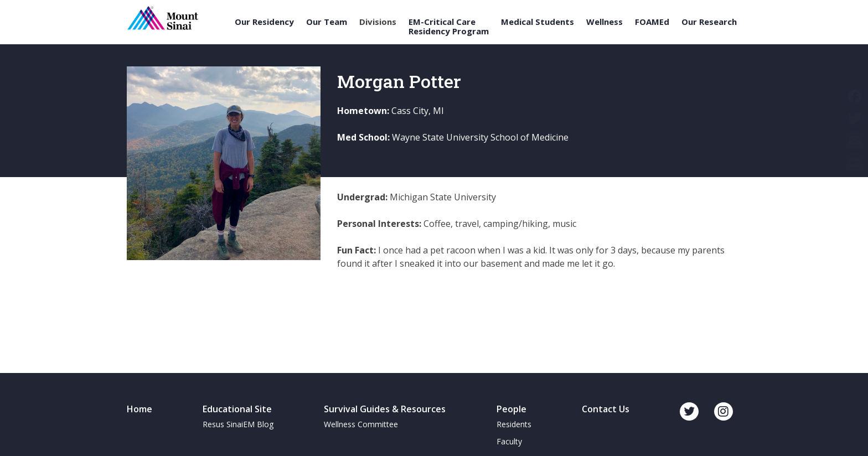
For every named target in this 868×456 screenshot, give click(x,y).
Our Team (327, 22)
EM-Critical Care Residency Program (449, 26)
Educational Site (237, 409)
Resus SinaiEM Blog (238, 424)
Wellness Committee (361, 424)
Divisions (378, 22)
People (512, 409)
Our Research (709, 22)
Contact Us (606, 409)
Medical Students (538, 22)
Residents (514, 424)
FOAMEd (652, 22)
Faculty (509, 441)
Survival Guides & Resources (385, 409)
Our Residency (264, 22)
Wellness (604, 22)
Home (139, 409)
